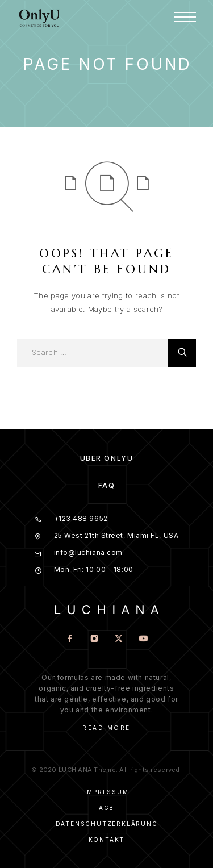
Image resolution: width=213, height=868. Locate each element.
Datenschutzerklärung (107, 824)
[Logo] (40, 17)
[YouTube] (143, 639)
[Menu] (185, 17)
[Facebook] (70, 639)
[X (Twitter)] (119, 639)
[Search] (182, 353)
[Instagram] (95, 639)
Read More (106, 728)
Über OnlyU (107, 458)
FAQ (107, 485)
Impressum (106, 792)
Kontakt (107, 840)
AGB (106, 808)
